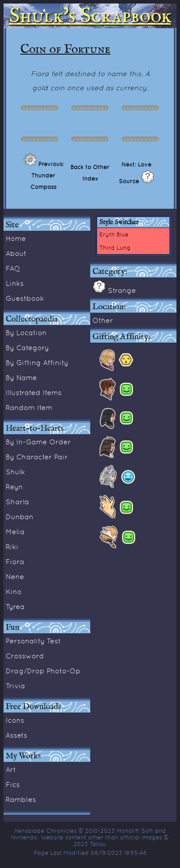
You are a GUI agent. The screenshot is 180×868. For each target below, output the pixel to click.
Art (11, 769)
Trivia (15, 686)
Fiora (15, 561)
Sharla (17, 502)
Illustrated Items (34, 392)
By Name (21, 377)
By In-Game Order (38, 442)
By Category (27, 347)
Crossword (25, 656)
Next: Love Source (135, 173)
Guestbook (25, 298)
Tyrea (15, 606)
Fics (13, 784)
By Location (26, 332)
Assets (17, 735)
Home (16, 238)
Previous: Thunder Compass (47, 175)
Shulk (15, 472)
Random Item (29, 407)
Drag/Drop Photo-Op (43, 671)
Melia (15, 532)
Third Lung (115, 247)
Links (15, 283)
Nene (15, 576)
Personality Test (33, 641)
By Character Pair (37, 457)
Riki (12, 547)
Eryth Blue (114, 234)
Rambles (21, 799)
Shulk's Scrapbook (90, 16)
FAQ (13, 268)
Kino (14, 591)
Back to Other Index (90, 173)
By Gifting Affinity (37, 362)
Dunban (20, 517)
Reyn (14, 487)
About (16, 253)
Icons (15, 720)
